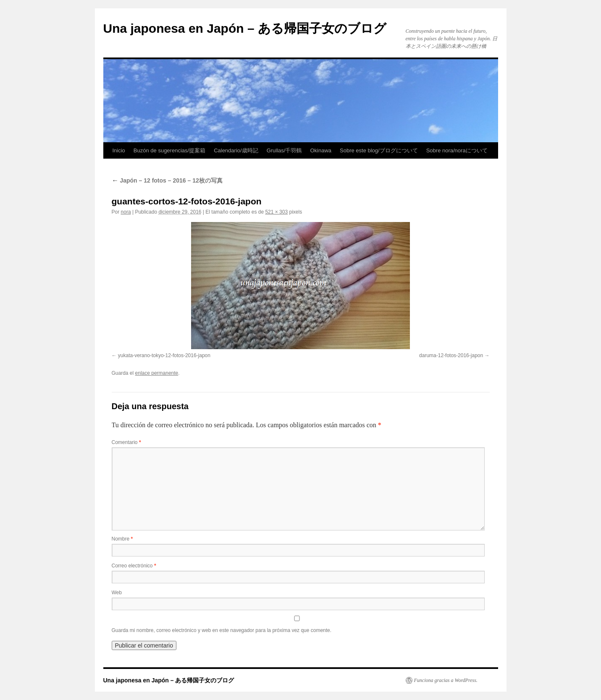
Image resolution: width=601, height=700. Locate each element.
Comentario (126, 442)
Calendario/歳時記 (236, 150)
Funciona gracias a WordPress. (446, 680)
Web (117, 593)
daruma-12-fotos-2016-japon (451, 355)
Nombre (122, 539)
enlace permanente (157, 373)
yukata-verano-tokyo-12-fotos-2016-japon (164, 355)
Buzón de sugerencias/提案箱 (169, 150)
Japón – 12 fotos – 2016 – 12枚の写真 (167, 180)
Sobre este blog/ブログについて (379, 150)
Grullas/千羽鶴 (284, 150)
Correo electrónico (134, 566)
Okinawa (321, 150)
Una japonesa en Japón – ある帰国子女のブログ (245, 28)
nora (126, 212)
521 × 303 (276, 212)
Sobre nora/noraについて (457, 150)
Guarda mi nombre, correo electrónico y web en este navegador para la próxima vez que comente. (222, 630)
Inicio (119, 150)
